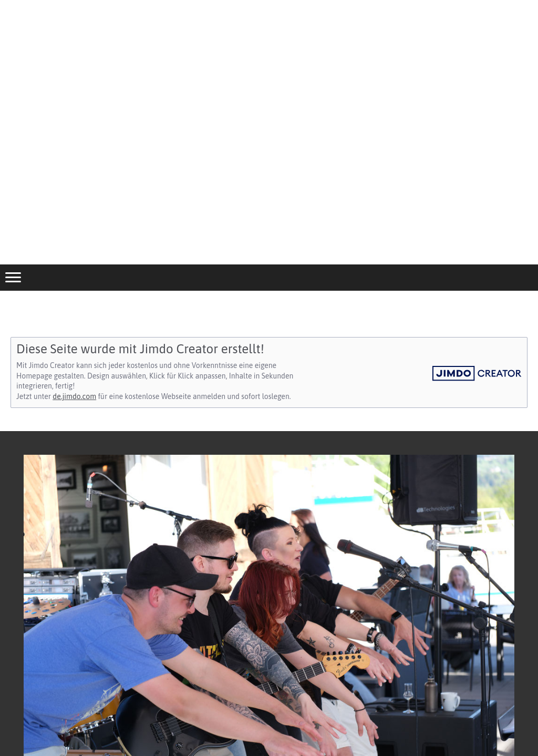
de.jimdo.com (74, 396)
